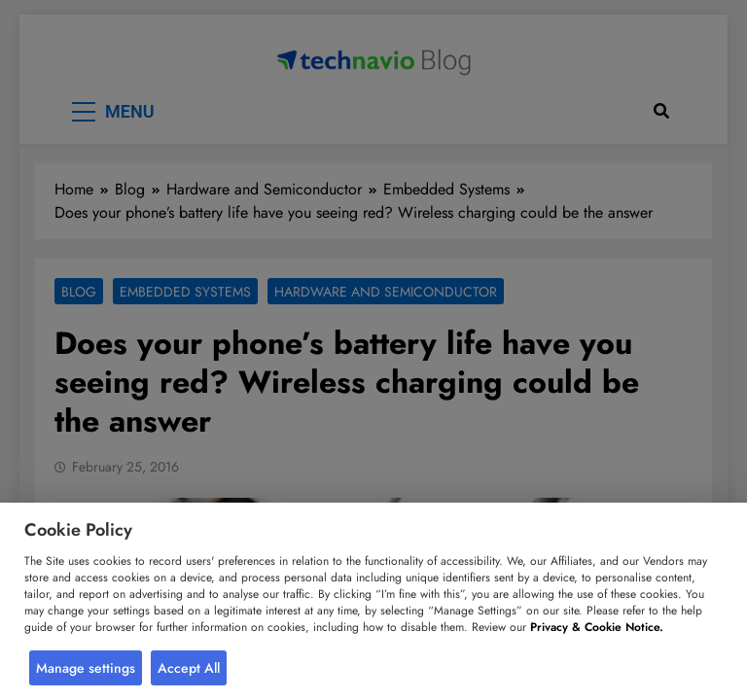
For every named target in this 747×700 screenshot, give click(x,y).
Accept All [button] (189, 668)
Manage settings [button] (86, 668)
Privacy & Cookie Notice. (597, 627)
